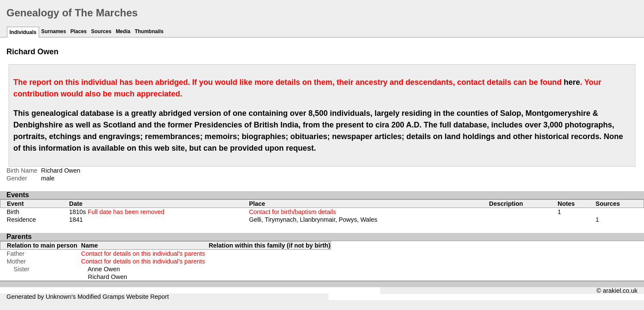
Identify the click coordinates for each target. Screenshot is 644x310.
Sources (101, 31)
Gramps (114, 297)
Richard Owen (108, 277)
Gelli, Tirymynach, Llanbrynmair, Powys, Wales (313, 220)
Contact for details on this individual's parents (143, 254)
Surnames (54, 31)
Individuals (23, 32)
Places (79, 31)
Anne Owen (104, 269)
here (572, 82)
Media (123, 31)
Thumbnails (149, 31)
